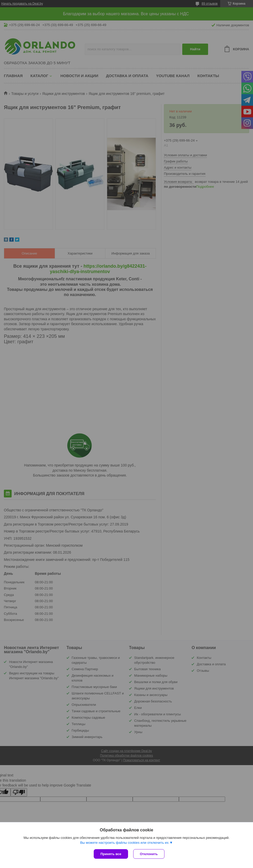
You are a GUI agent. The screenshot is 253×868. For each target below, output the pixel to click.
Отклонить (149, 854)
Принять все (111, 854)
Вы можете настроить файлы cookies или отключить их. (125, 843)
